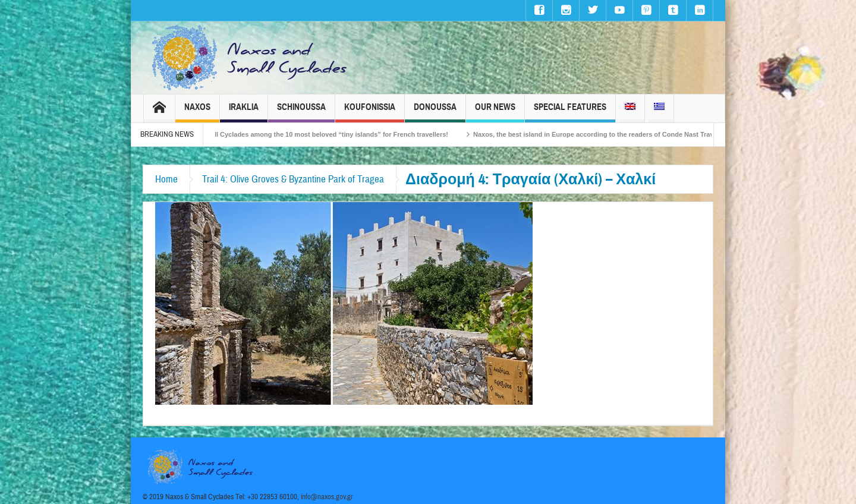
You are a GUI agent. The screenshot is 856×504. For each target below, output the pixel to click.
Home (166, 179)
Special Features (570, 112)
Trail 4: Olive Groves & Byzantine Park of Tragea (293, 179)
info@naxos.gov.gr (327, 497)
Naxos (197, 112)
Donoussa (435, 112)
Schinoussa (301, 112)
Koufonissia (370, 112)
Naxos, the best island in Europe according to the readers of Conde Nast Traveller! (608, 134)
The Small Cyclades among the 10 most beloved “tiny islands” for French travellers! (324, 134)
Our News (495, 112)
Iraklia (244, 112)
